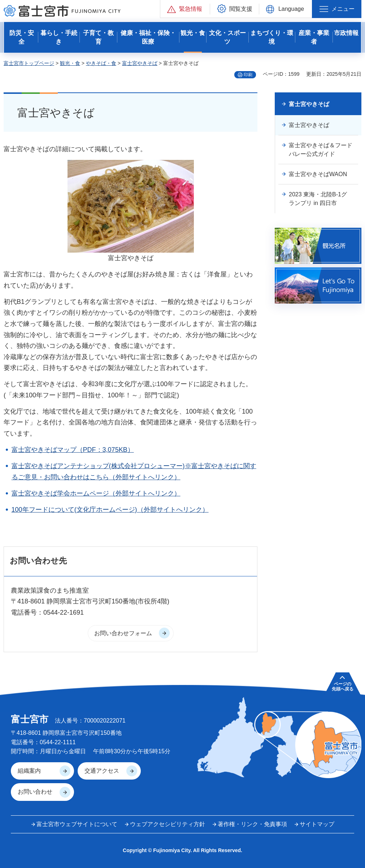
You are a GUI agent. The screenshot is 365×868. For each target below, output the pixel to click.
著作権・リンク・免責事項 (252, 824)
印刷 (248, 75)
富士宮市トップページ (29, 63)
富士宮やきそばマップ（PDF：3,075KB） (73, 450)
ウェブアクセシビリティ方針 (168, 824)
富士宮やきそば (140, 63)
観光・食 (70, 63)
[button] (185, 9)
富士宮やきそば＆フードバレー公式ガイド (321, 150)
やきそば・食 (101, 63)
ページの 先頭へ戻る (343, 686)
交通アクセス (102, 771)
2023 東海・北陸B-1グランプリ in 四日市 (318, 199)
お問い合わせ (35, 792)
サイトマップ (317, 824)
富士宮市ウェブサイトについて (77, 824)
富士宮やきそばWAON (318, 174)
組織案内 (29, 771)
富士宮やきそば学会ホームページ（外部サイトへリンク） (96, 493)
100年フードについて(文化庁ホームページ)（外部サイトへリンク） (110, 510)
